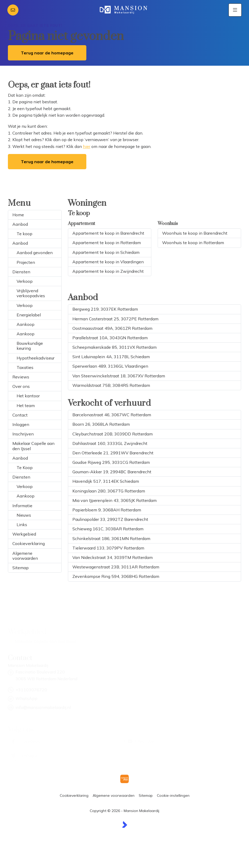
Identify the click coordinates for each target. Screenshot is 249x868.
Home (18, 215)
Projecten (26, 262)
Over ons (21, 386)
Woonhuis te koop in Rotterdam (193, 243)
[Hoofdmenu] (235, 10)
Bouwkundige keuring (30, 346)
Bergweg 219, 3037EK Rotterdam (105, 309)
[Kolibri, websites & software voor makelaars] (125, 825)
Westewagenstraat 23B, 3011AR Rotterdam (116, 567)
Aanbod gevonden (35, 253)
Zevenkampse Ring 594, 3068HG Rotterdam (116, 576)
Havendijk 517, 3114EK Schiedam (106, 481)
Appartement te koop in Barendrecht (108, 233)
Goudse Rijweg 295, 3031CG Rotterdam (111, 462)
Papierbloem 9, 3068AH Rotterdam (107, 510)
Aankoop (26, 324)
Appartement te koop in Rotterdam (107, 243)
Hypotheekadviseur (36, 358)
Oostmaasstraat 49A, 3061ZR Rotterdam (112, 328)
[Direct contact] (13, 10)
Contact (20, 415)
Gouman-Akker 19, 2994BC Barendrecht (112, 472)
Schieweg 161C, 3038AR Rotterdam (108, 529)
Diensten (21, 272)
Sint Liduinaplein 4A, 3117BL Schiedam (111, 357)
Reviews (21, 377)
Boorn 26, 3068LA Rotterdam (101, 424)
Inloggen (21, 424)
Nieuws (24, 515)
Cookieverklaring (29, 543)
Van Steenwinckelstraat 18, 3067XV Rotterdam (119, 376)
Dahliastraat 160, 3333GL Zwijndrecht (110, 443)
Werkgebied (24, 534)
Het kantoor (28, 396)
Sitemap (21, 568)
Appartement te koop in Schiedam (106, 252)
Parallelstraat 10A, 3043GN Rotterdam (110, 338)
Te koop (24, 234)
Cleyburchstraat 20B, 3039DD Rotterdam (113, 434)
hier (87, 146)
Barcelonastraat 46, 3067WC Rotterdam (112, 415)
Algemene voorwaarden (25, 556)
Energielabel (29, 315)
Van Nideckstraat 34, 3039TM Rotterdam (113, 557)
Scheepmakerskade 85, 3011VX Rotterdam (114, 347)
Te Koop (25, 468)
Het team (26, 405)
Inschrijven (23, 434)
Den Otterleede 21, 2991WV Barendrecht (113, 453)
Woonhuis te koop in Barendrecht (195, 233)
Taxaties (25, 367)
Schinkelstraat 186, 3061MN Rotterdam (111, 538)
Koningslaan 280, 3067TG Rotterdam (109, 491)
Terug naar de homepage (47, 53)
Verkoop (25, 281)
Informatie (22, 506)
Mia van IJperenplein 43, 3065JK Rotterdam (114, 500)
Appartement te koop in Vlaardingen (108, 262)
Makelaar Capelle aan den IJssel (33, 446)
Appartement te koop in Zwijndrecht (108, 271)
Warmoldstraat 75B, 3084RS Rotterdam (111, 385)
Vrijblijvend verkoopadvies (31, 293)
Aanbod (20, 224)
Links (22, 525)
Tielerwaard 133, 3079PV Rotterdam (108, 548)
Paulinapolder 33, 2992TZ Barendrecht (110, 519)
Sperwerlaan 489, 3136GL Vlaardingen (110, 366)
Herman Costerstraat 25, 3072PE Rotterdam (115, 319)
